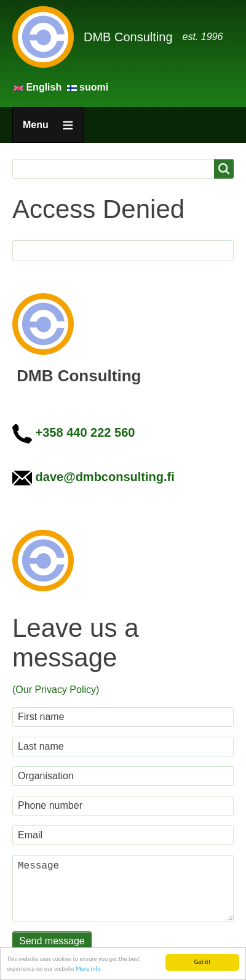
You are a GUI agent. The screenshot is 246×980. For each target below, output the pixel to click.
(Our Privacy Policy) (56, 690)
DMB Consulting (128, 37)
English (39, 87)
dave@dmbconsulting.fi (105, 477)
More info (88, 969)
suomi (88, 87)
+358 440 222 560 (85, 432)
